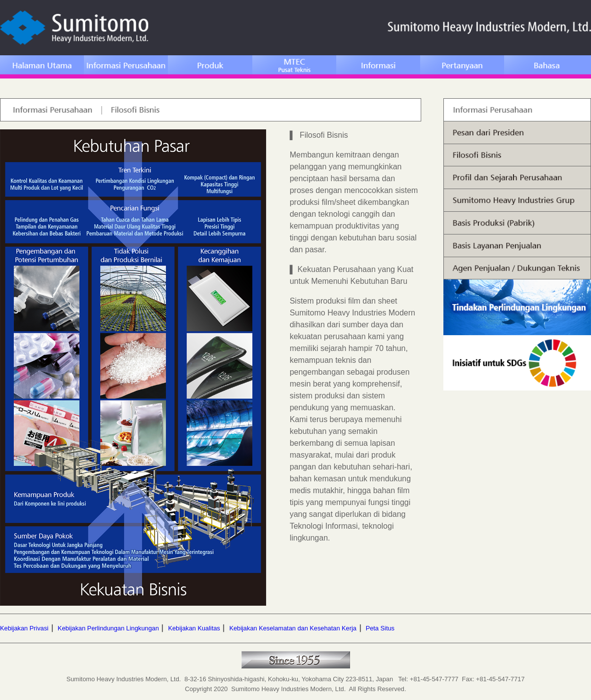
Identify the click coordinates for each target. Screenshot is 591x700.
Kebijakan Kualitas (194, 628)
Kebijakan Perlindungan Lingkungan (108, 628)
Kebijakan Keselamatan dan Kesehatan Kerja (293, 628)
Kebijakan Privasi (24, 628)
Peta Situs (380, 628)
